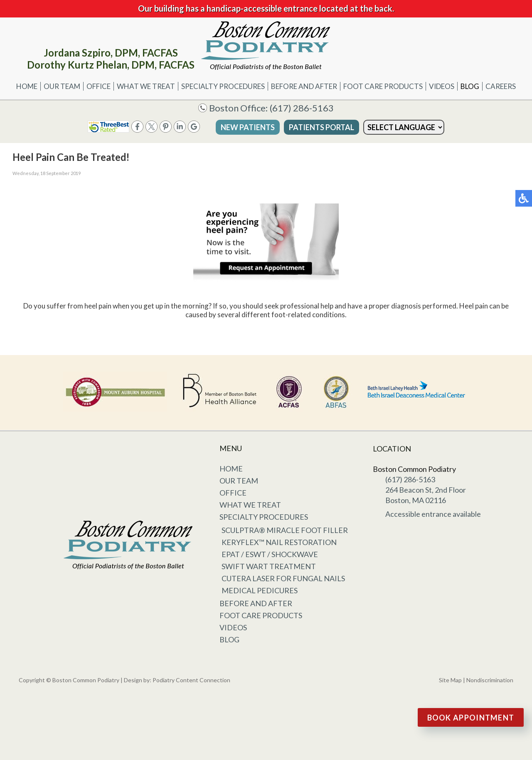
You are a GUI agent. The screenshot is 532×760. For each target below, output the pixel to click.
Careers (501, 86)
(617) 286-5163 (302, 108)
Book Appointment (471, 718)
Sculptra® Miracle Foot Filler (285, 530)
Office (99, 86)
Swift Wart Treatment (269, 566)
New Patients (248, 127)
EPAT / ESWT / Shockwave (270, 554)
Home (27, 86)
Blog (470, 86)
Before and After (304, 86)
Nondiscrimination (490, 680)
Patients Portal (321, 127)
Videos (442, 86)
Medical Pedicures (260, 590)
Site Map (450, 680)
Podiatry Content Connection (191, 680)
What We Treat (146, 86)
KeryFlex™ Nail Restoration (279, 542)
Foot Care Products (383, 86)
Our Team (62, 86)
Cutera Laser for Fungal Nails (283, 578)
